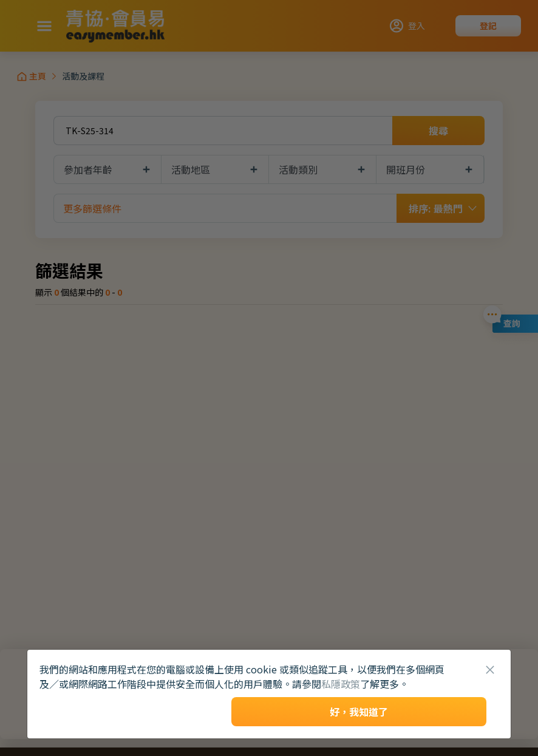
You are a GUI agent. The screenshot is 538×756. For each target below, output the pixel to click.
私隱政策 (341, 684)
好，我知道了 (359, 712)
